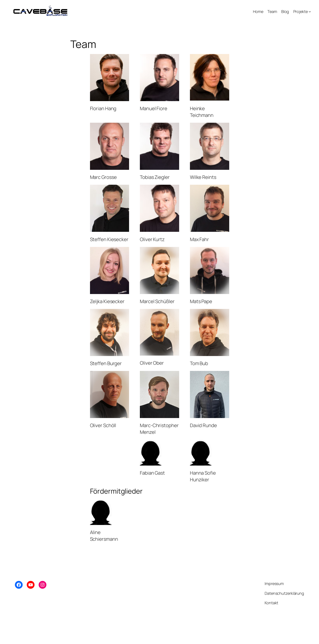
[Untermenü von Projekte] (310, 12)
